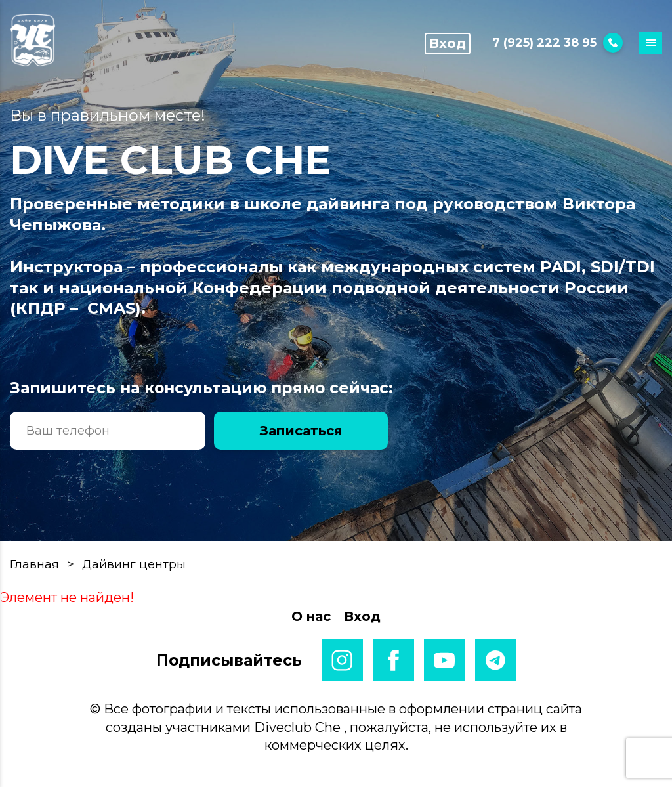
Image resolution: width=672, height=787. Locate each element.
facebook (393, 660)
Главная (34, 564)
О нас (311, 616)
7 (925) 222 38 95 (557, 43)
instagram (342, 660)
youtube (445, 660)
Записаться (301, 431)
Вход (448, 43)
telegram (496, 660)
